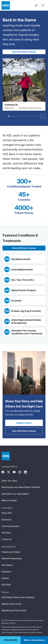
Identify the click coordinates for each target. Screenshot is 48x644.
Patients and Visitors (11, 552)
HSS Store (6, 533)
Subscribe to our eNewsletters (15, 494)
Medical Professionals (12, 559)
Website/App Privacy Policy (14, 610)
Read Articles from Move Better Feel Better (21, 487)
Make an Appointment (34, 640)
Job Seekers (7, 565)
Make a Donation (9, 500)
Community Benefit (10, 526)
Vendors (5, 578)
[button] (43, 116)
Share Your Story (9, 481)
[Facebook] (4, 472)
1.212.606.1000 (10, 640)
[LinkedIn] (27, 472)
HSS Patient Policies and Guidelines (18, 597)
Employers (6, 572)
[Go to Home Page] (6, 456)
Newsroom (6, 520)
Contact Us (7, 539)
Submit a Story (24, 423)
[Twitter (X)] (10, 472)
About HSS (7, 513)
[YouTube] (16, 472)
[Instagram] (21, 472)
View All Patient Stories (24, 52)
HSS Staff (6, 585)
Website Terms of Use (12, 604)
